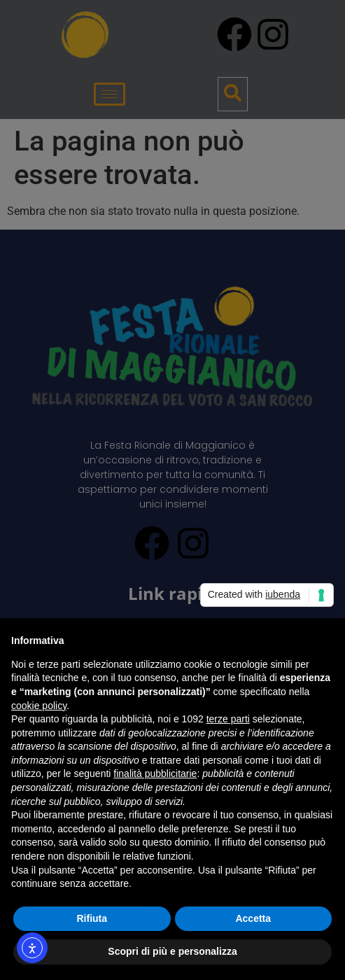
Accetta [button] (253, 918)
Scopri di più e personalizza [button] (172, 951)
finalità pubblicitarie (155, 773)
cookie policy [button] (39, 706)
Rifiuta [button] (92, 918)
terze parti (228, 719)
